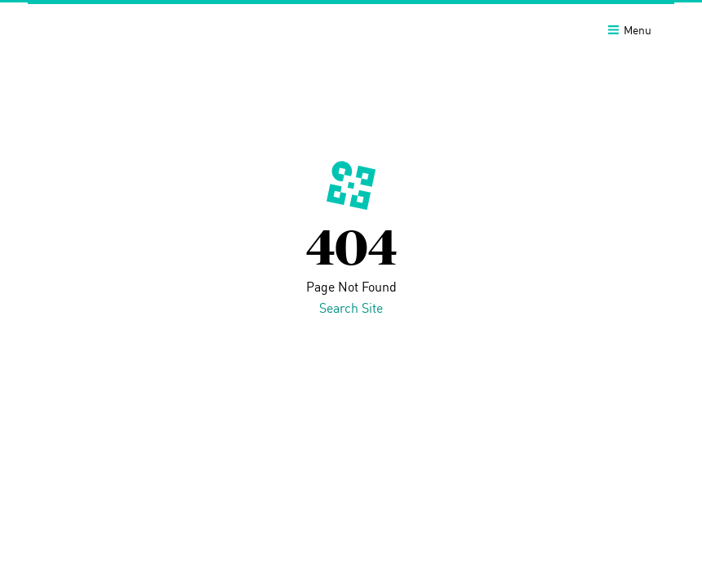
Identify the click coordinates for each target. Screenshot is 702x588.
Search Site (351, 308)
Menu (630, 30)
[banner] (351, 28)
